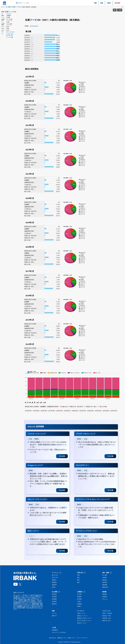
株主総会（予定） (107, 616)
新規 (78, 580)
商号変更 (54, 594)
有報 (7, 32)
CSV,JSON (9, 37)
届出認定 (105, 580)
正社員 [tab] (30, 439)
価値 (11, 35)
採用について (71, 638)
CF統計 (79, 602)
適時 (13, 32)
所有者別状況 (34, 26)
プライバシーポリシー (82, 638)
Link (2, 34)
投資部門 (54, 585)
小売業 (9, 7)
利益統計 (79, 597)
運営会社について (62, 638)
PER (2, 17)
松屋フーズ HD (17, 7)
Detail (62, 456)
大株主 (109, 3)
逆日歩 (54, 587)
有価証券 (105, 597)
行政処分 (105, 578)
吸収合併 (54, 604)
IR (7, 34)
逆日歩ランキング (82, 623)
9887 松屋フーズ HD (9, 12)
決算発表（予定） (107, 618)
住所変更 (54, 597)
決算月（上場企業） (108, 613)
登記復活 (54, 602)
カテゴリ (54, 613)
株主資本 (79, 599)
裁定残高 (54, 582)
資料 (3, 32)
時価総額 (79, 604)
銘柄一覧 (54, 616)
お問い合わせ (52, 638)
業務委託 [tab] (37, 439)
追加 (120, 10)
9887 (3, 14)
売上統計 (79, 594)
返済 (78, 578)
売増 (78, 575)
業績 (12, 34)
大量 (95, 3)
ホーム (3, 7)
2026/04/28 (9, 14)
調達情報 (105, 585)
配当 (3, 27)
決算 (9, 34)
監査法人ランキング (82, 616)
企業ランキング (81, 613)
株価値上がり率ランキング (84, 618)
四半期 (8, 35)
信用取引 (54, 580)
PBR (2, 22)
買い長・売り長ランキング (84, 621)
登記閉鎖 (54, 599)
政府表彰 (105, 582)
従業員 (79, 606)
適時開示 (105, 594)
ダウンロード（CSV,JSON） (59, 632)
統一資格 (105, 575)
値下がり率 (55, 578)
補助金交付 (105, 587)
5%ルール (105, 599)
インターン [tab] (31, 536)
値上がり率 (55, 575)
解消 (78, 582)
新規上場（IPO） (107, 621)
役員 (102, 3)
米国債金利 (55, 630)
